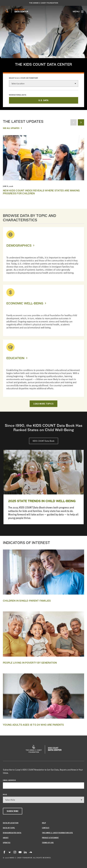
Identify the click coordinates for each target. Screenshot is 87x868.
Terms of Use (48, 843)
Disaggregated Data (12, 833)
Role (5, 794)
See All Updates (11, 128)
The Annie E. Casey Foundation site (57, 833)
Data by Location (11, 823)
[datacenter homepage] (21, 11)
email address (9, 780)
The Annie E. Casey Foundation (44, 3)
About (6, 838)
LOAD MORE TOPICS (43, 404)
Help (44, 823)
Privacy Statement (50, 838)
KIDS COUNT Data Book (44, 441)
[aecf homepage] (7, 11)
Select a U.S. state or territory (24, 78)
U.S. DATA (43, 100)
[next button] (81, 122)
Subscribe (13, 811)
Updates (7, 843)
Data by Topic (9, 828)
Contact (46, 828)
